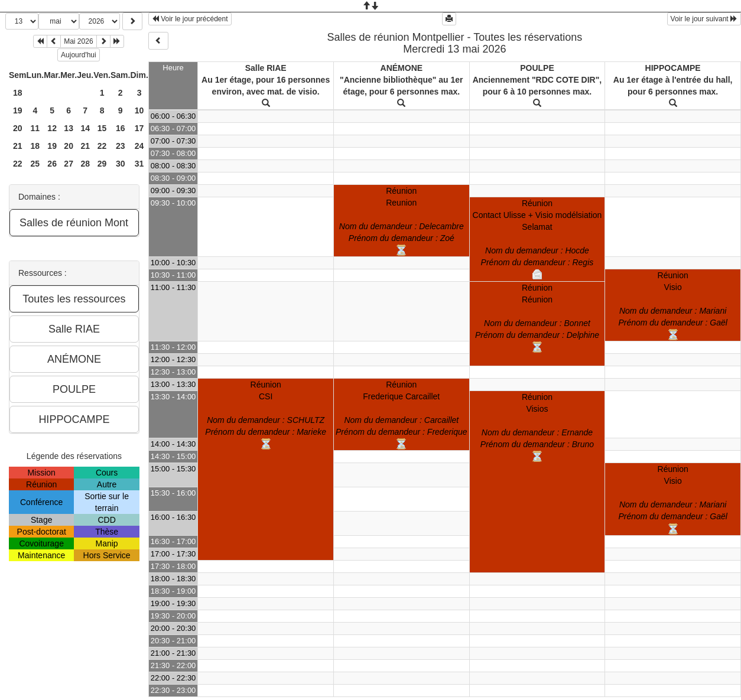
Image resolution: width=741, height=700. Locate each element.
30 (121, 164)
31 (139, 164)
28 (85, 164)
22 (102, 146)
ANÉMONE (402, 68)
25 (35, 164)
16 (121, 128)
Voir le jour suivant (704, 19)
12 (52, 128)
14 (85, 128)
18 (18, 93)
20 (18, 128)
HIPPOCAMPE (673, 68)
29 (102, 164)
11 (35, 128)
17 (139, 128)
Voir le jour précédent (190, 19)
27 (69, 164)
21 (18, 146)
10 (139, 110)
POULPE (537, 68)
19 (18, 110)
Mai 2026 (78, 41)
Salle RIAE (266, 68)
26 (52, 164)
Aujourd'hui (79, 55)
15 (102, 128)
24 (139, 146)
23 (121, 146)
